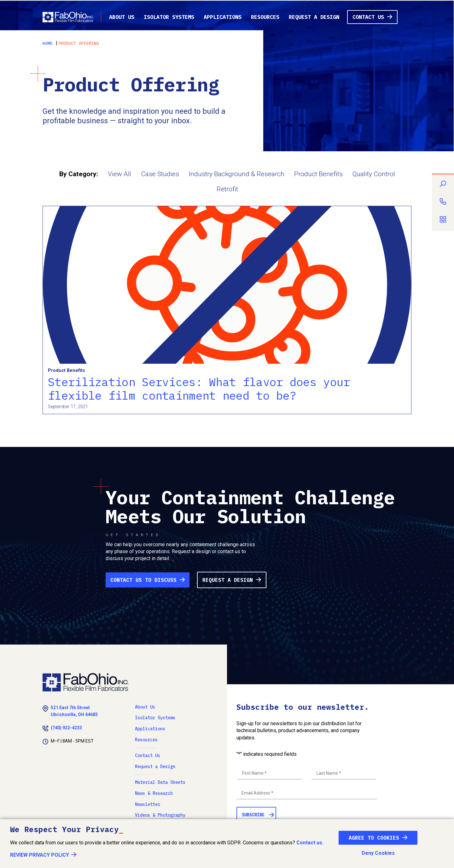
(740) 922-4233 (66, 728)
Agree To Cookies (374, 838)
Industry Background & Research (237, 174)
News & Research (154, 793)
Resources (265, 17)
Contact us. (310, 843)
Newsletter (148, 804)
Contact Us (368, 17)
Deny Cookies (378, 853)
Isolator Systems (169, 17)
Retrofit (227, 189)
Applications (223, 17)
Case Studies (160, 174)
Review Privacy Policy (40, 855)
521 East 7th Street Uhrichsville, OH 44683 (74, 711)
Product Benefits (318, 174)
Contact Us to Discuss (143, 580)
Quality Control (374, 174)
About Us (122, 17)
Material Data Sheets (160, 782)
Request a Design (314, 17)
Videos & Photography (160, 815)
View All (119, 174)
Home (48, 43)
